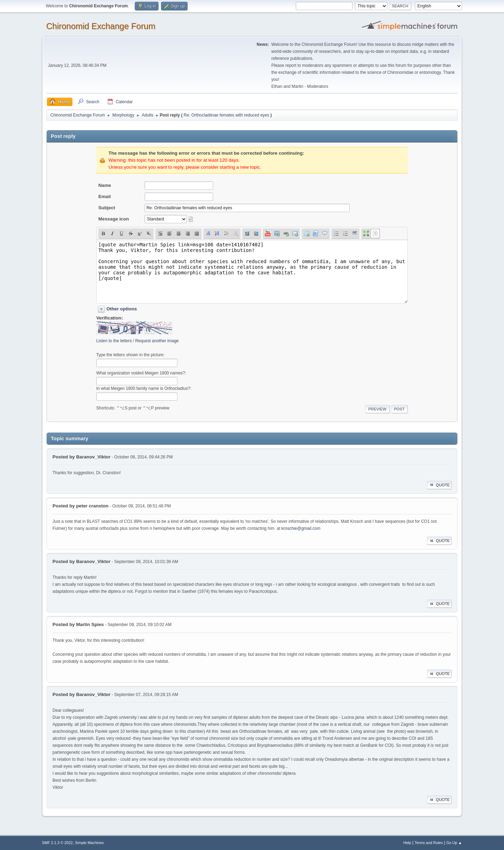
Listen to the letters (114, 341)
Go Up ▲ (454, 843)
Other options (122, 309)
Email (105, 196)
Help (407, 843)
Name (105, 185)
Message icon (114, 219)
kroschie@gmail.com (301, 528)
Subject (107, 208)
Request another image (157, 341)
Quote (439, 485)
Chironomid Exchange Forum (101, 26)
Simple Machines (89, 843)
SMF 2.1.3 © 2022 (57, 843)
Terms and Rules (429, 843)
